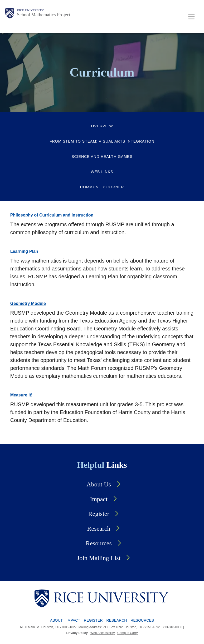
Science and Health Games (102, 157)
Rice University (30, 10)
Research (99, 529)
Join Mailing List (99, 558)
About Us (99, 484)
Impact (99, 499)
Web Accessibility (103, 633)
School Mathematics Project (44, 15)
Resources (99, 543)
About (56, 620)
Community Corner (102, 187)
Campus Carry (127, 633)
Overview (102, 126)
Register (99, 514)
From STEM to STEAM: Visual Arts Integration (102, 141)
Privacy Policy (77, 633)
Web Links (102, 172)
